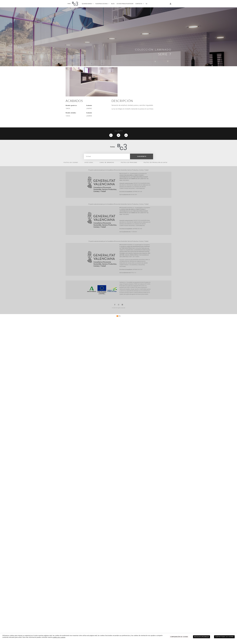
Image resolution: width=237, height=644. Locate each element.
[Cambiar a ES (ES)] (118, 316)
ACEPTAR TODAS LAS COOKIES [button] (224, 637)
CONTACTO (140, 4)
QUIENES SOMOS (88, 4)
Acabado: (89, 113)
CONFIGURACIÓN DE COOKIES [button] (179, 637)
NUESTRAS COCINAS (102, 4)
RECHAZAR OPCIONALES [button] (201, 637)
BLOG (113, 4)
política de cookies (59, 637)
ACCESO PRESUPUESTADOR (125, 4)
